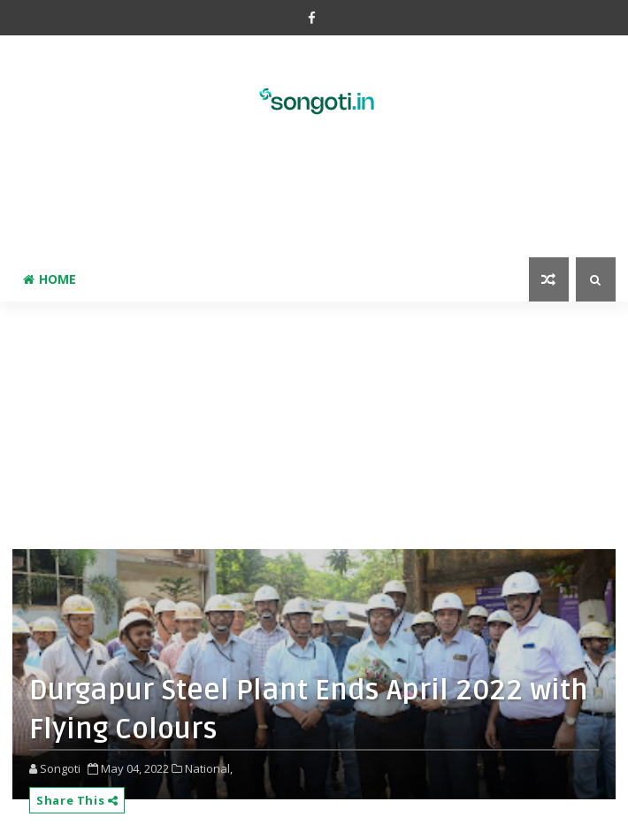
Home (50, 279)
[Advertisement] (314, 200)
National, (209, 768)
